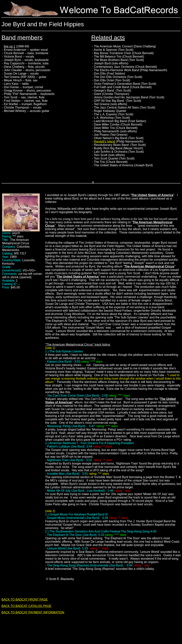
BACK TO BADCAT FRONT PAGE (25, 600)
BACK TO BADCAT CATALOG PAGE (26, 606)
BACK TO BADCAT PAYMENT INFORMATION (33, 612)
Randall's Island (105, 141)
